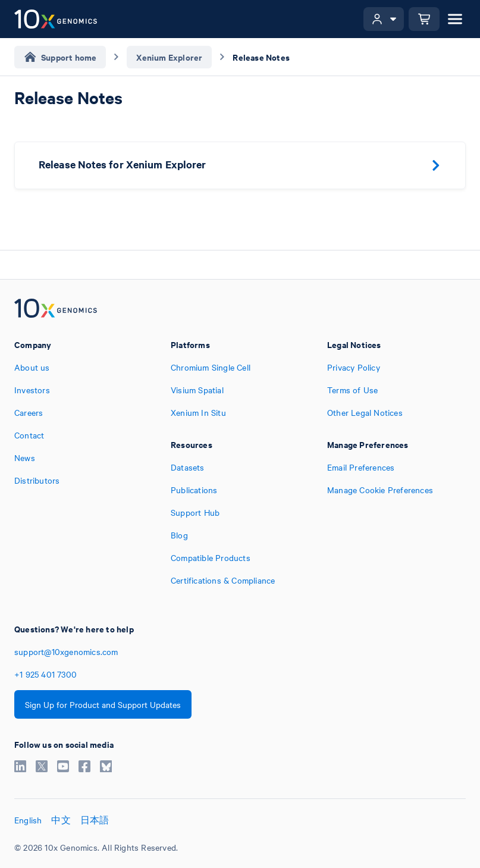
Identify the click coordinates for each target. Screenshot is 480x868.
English (28, 820)
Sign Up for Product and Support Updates (103, 704)
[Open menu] (455, 19)
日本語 (95, 820)
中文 (61, 820)
